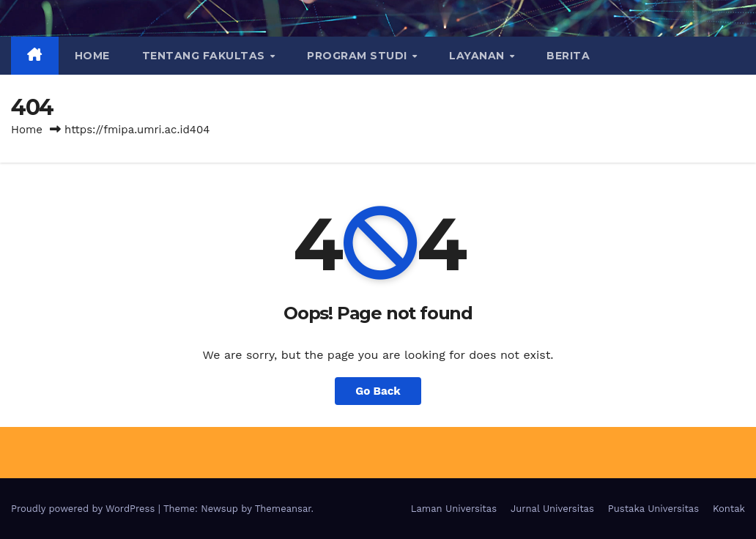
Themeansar (283, 509)
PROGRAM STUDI (359, 56)
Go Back (378, 391)
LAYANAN (478, 56)
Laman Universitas (454, 509)
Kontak (729, 509)
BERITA (568, 56)
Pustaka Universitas (653, 509)
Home (92, 56)
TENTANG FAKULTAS (205, 56)
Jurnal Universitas (552, 509)
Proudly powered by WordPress (85, 509)
